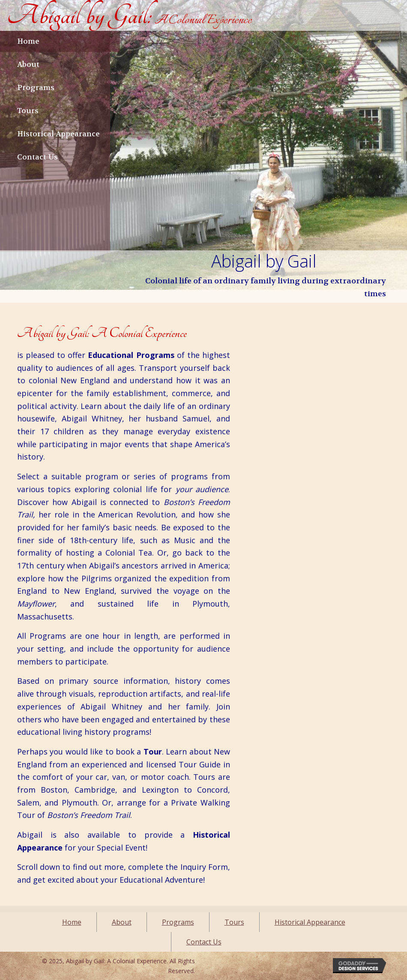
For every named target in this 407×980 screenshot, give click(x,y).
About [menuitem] (122, 922)
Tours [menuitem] (234, 922)
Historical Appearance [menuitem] (310, 922)
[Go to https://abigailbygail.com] (129, 15)
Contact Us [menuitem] (204, 942)
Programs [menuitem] (178, 922)
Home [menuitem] (72, 922)
